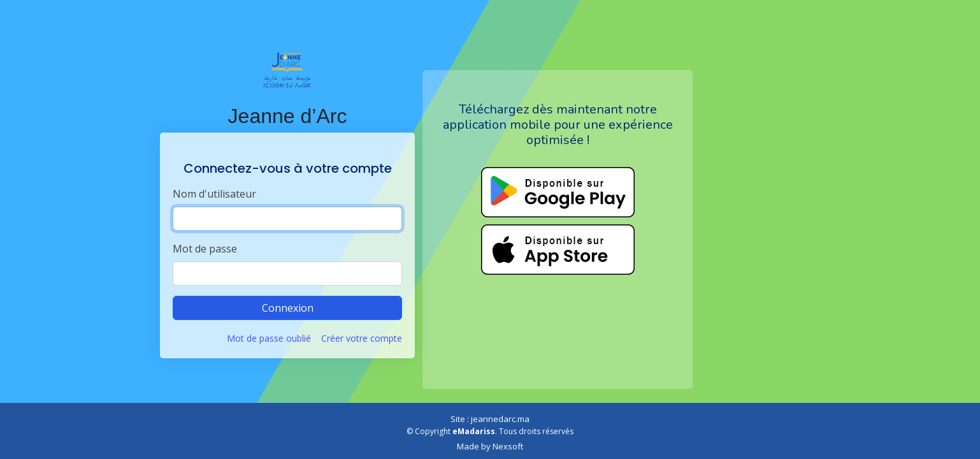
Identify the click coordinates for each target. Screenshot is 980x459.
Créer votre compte (362, 338)
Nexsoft (508, 446)
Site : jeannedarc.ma (490, 419)
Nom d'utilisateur (214, 194)
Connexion (288, 308)
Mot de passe (205, 249)
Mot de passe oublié (269, 338)
